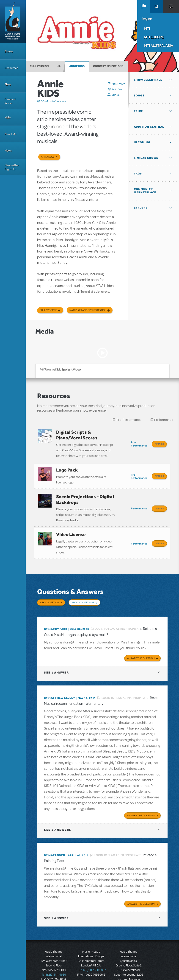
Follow (117, 89)
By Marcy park (56, 620)
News (8, 150)
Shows (9, 51)
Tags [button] (138, 174)
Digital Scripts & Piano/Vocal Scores (77, 435)
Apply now (48, 157)
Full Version (39, 66)
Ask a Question (49, 596)
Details (159, 444)
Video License (71, 530)
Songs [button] (139, 95)
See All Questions (83, 596)
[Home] (13, 22)
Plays (8, 84)
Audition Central (149, 127)
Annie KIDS (77, 66)
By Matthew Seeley (60, 688)
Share (116, 95)
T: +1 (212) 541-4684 (54, 964)
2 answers (58, 820)
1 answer (56, 663)
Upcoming (142, 142)
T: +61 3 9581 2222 (129, 973)
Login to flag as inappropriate (118, 620)
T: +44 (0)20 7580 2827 (91, 959)
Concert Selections (108, 66)
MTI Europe (154, 37)
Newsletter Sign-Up (12, 167)
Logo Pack (67, 468)
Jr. (59, 66)
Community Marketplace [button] (145, 191)
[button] (144, 6)
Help (8, 117)
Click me (39, 101)
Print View (119, 84)
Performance (164, 420)
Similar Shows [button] (146, 158)
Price (138, 111)
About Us (10, 134)
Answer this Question (141, 649)
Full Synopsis (48, 310)
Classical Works (10, 101)
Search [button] (157, 6)
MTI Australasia (159, 45)
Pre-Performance (129, 420)
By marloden (55, 845)
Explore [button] (141, 208)
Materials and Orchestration (88, 310)
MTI (147, 28)
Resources (11, 68)
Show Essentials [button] (148, 80)
